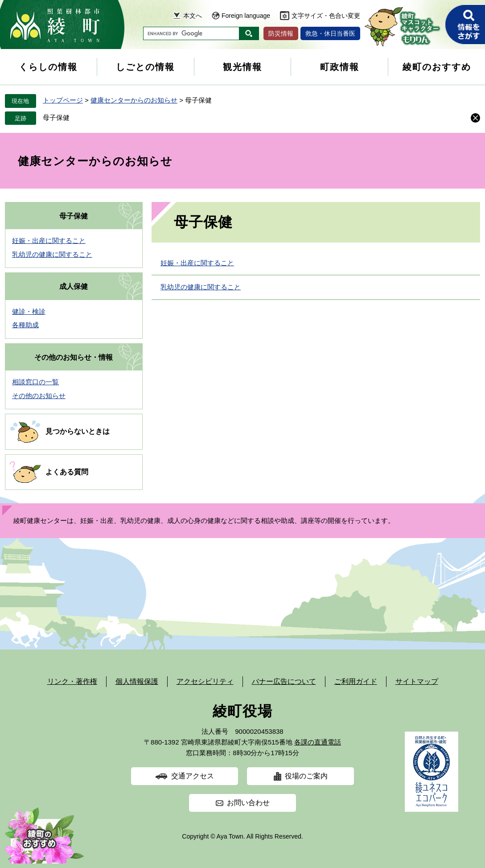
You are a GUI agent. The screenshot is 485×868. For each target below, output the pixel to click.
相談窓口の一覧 (35, 382)
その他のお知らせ (39, 396)
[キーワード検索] (191, 33)
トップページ (63, 100)
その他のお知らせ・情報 (74, 357)
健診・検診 (29, 311)
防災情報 (281, 33)
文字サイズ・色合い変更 (326, 16)
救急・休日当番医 (330, 33)
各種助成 (25, 325)
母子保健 (56, 117)
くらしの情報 (48, 67)
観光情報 (242, 67)
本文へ (193, 16)
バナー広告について (284, 681)
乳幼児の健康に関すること (201, 287)
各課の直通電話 (318, 742)
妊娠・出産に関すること (197, 263)
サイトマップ (417, 681)
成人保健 (74, 286)
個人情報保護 (137, 681)
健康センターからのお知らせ (134, 100)
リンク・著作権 (72, 681)
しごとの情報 (145, 67)
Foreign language (246, 16)
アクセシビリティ (205, 681)
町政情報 (340, 67)
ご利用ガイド (356, 681)
